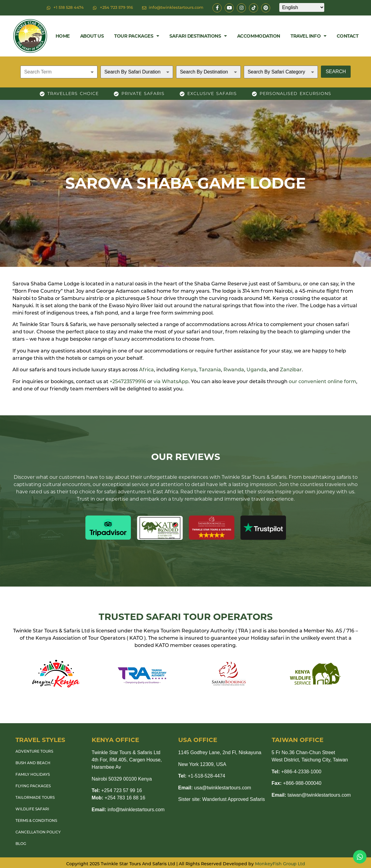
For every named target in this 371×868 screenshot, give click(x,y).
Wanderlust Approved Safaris (234, 799)
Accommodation (259, 36)
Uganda (257, 370)
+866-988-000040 (297, 783)
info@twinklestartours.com (128, 810)
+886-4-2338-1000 (297, 772)
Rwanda (234, 370)
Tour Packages (137, 36)
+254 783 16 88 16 (119, 798)
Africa (146, 370)
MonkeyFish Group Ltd (280, 864)
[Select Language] (302, 7)
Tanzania (210, 370)
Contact (348, 36)
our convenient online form (322, 382)
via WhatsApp (171, 382)
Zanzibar (291, 370)
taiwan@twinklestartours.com (311, 795)
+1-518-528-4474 (202, 776)
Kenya (189, 370)
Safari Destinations (198, 36)
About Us (92, 36)
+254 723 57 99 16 (117, 790)
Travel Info (308, 36)
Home (63, 36)
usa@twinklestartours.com (215, 788)
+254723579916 (128, 382)
